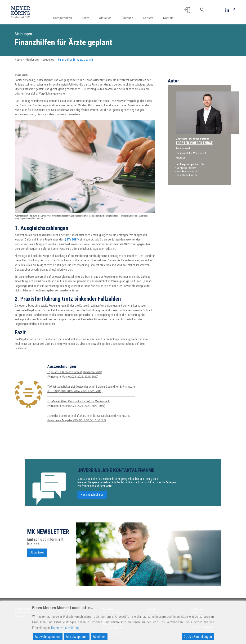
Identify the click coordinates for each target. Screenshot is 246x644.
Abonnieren (37, 555)
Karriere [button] (149, 18)
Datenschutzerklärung (65, 628)
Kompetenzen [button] (67, 18)
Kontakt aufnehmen (92, 497)
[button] (187, 10)
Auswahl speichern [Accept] (48, 637)
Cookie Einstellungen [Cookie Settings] (198, 637)
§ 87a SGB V (72, 240)
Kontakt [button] (168, 18)
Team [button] (89, 18)
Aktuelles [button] (108, 18)
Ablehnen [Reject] (99, 637)
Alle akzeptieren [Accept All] (77, 637)
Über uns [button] (129, 18)
